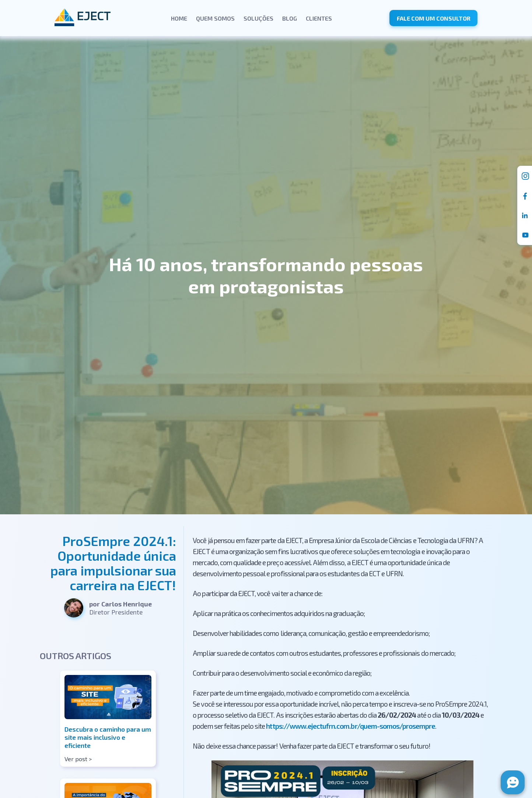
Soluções (258, 18)
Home (179, 18)
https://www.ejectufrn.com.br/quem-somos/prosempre (351, 726)
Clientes (319, 18)
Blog (290, 18)
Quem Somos (215, 18)
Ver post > (78, 759)
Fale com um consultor (434, 18)
